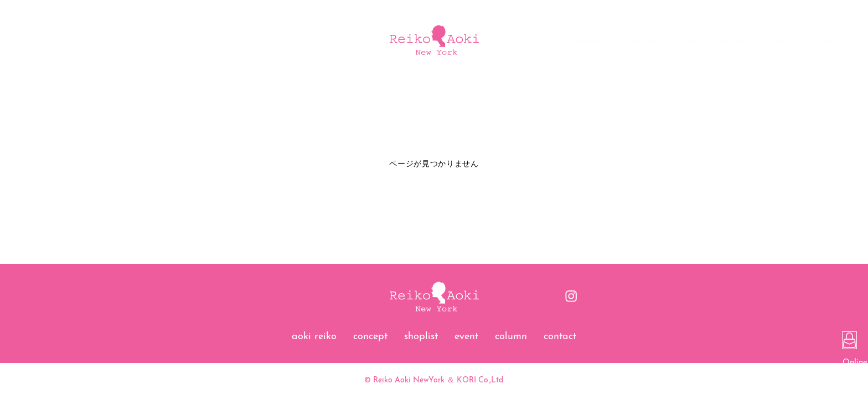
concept (370, 337)
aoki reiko (314, 337)
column (511, 337)
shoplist (421, 337)
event (466, 337)
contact (560, 337)
